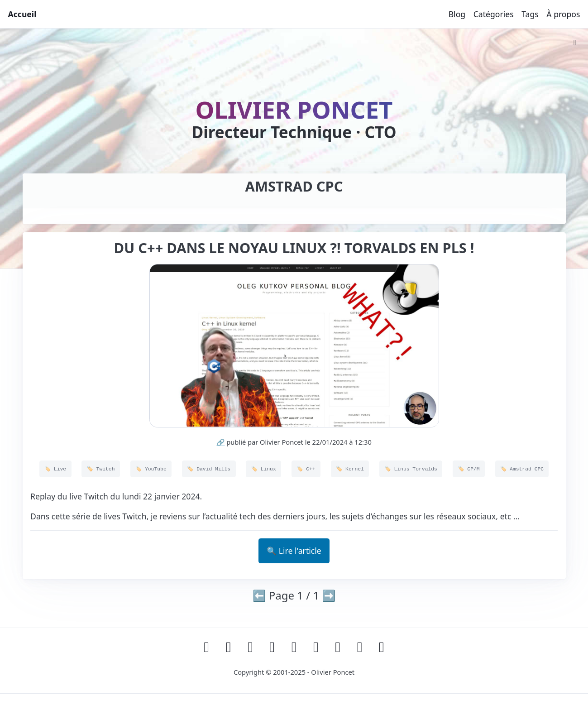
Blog (457, 14)
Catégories (494, 14)
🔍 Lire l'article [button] (294, 551)
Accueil (22, 14)
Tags (530, 14)
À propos (563, 14)
